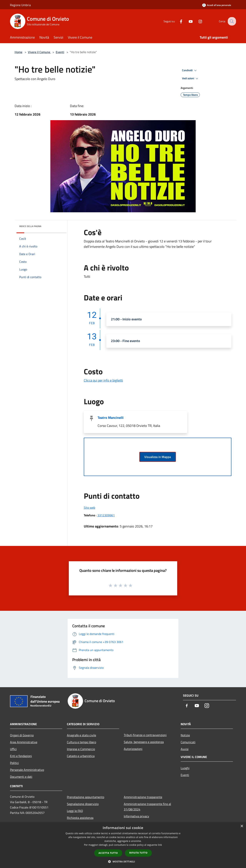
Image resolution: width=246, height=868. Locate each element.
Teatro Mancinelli (111, 418)
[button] (123, 861)
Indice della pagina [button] (30, 226)
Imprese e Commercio (81, 749)
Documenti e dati (21, 777)
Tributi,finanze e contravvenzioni (145, 735)
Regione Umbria (20, 5)
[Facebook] (178, 21)
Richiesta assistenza (80, 818)
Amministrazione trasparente (143, 797)
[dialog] (123, 845)
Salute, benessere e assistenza (144, 742)
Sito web (89, 508)
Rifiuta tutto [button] (138, 853)
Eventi (60, 52)
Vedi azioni (191, 79)
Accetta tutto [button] (108, 853)
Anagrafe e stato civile (81, 735)
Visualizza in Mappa (158, 457)
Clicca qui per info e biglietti (103, 380)
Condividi (190, 70)
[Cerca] (231, 21)
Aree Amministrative (24, 742)
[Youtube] (188, 21)
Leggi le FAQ (75, 811)
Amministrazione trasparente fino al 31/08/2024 (147, 807)
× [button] (242, 826)
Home (18, 52)
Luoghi (185, 768)
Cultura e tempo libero (81, 742)
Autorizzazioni (133, 749)
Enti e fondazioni (21, 756)
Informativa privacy (136, 816)
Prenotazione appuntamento (86, 797)
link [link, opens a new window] (160, 845)
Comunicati (188, 742)
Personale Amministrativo (27, 770)
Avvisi (185, 749)
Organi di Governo (22, 735)
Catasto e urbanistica (81, 756)
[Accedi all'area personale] (217, 5)
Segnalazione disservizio (83, 804)
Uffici (13, 749)
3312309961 (106, 515)
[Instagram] (197, 21)
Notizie (185, 735)
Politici (14, 763)
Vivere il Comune (39, 52)
